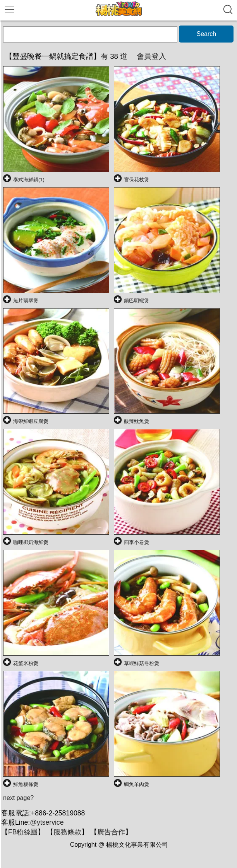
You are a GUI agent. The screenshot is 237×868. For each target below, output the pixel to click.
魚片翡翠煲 (26, 301)
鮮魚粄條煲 (26, 784)
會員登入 (151, 56)
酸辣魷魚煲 (137, 421)
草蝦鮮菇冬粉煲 (142, 663)
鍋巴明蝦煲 (137, 301)
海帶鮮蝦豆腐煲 (31, 421)
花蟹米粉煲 (26, 663)
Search (206, 34)
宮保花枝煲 (137, 180)
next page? (18, 798)
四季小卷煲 (137, 542)
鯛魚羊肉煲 (137, 784)
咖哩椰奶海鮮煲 (31, 542)
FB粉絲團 (23, 832)
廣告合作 (111, 832)
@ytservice (47, 822)
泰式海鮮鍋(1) (29, 180)
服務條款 (67, 832)
